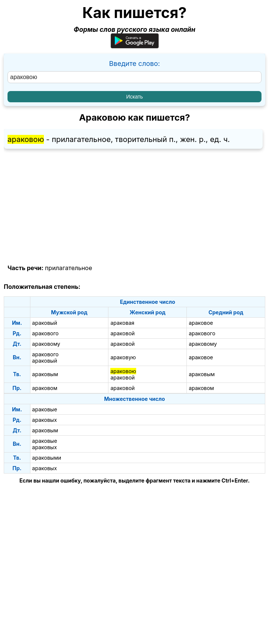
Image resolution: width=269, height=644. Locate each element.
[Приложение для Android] (135, 46)
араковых (45, 420)
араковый (45, 323)
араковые (45, 409)
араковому (46, 344)
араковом (45, 388)
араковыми (47, 458)
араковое (201, 323)
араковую (123, 357)
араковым (45, 374)
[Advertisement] (134, 207)
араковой (122, 333)
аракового (46, 333)
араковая (122, 323)
